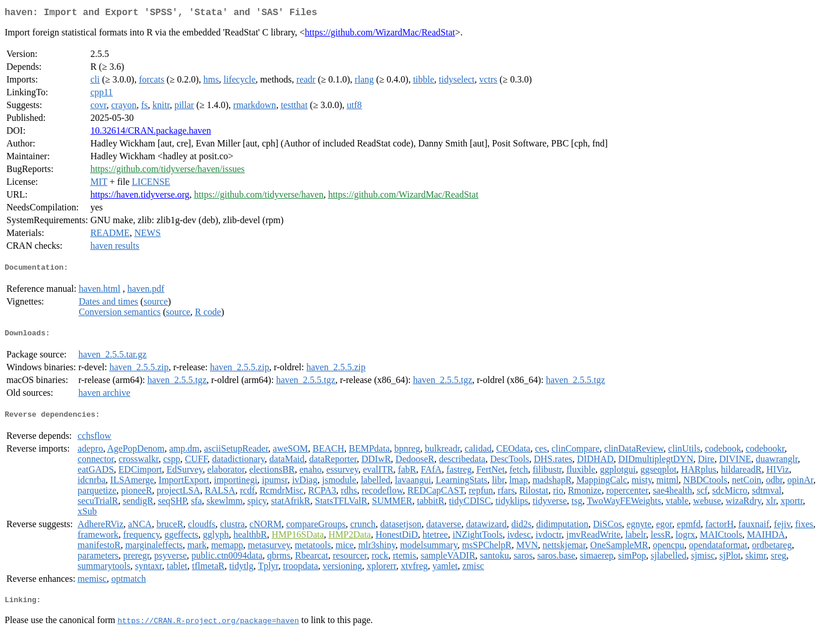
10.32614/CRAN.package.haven (151, 133)
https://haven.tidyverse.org (140, 197)
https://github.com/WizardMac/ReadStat (380, 35)
